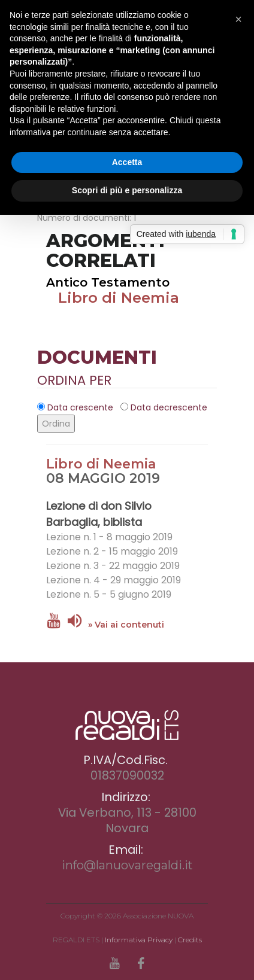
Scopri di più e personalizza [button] (127, 190)
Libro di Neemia (119, 298)
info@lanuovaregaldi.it (127, 865)
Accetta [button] (127, 162)
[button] (238, 19)
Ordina (56, 424)
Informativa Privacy (139, 940)
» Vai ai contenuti (126, 625)
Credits (190, 940)
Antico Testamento (108, 282)
